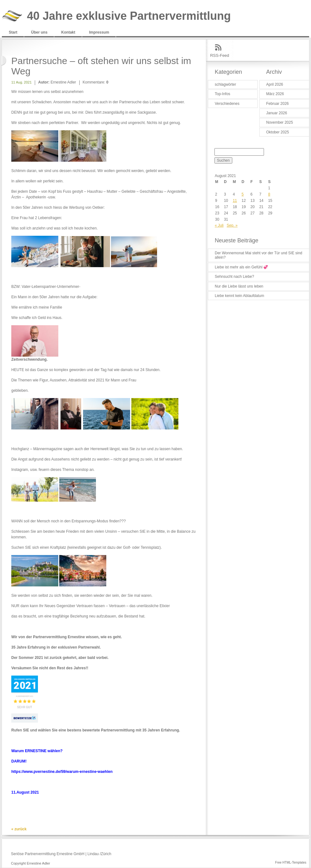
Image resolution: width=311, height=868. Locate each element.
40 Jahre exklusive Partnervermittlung (129, 16)
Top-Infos (222, 94)
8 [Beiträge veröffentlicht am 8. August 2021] (269, 194)
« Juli (219, 225)
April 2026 (275, 84)
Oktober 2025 (278, 132)
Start (13, 32)
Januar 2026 (277, 113)
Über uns (39, 32)
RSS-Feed (220, 55)
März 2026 (275, 94)
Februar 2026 (277, 104)
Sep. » (232, 225)
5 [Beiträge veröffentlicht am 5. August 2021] (243, 194)
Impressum (99, 32)
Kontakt (68, 32)
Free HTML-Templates (291, 863)
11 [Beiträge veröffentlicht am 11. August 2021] (235, 201)
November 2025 (279, 122)
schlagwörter (225, 84)
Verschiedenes (227, 104)
